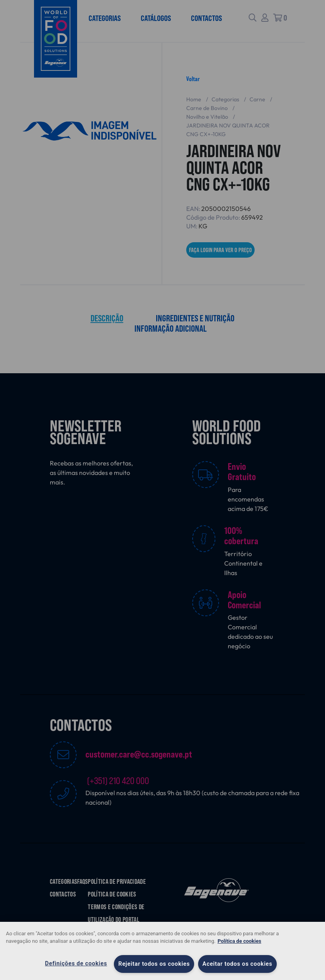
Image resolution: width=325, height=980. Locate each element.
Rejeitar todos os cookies (154, 964)
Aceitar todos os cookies (237, 964)
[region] (162, 951)
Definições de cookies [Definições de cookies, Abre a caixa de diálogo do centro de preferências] (76, 964)
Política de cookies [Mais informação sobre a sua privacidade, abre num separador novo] (239, 941)
